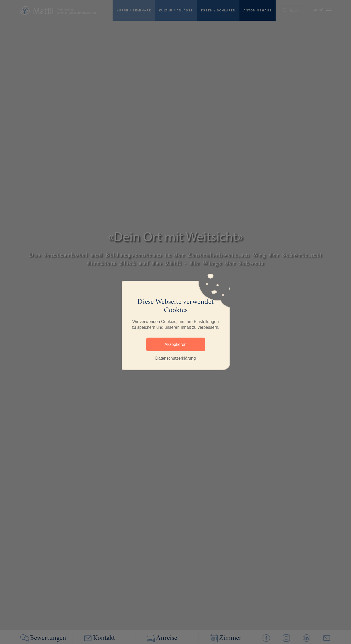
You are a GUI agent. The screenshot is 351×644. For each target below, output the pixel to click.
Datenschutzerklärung (175, 358)
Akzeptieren (176, 344)
